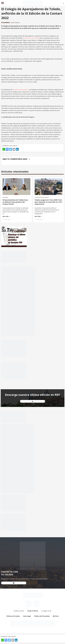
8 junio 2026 (7, 219)
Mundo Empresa (15, 23)
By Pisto (56, 616)
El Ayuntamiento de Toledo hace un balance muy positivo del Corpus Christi (15, 202)
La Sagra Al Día (46, 611)
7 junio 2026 (39, 219)
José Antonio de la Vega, (31, 38)
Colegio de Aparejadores (21, 90)
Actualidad (5, 22)
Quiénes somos (19, 611)
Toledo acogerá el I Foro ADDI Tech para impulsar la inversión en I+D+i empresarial (48, 202)
